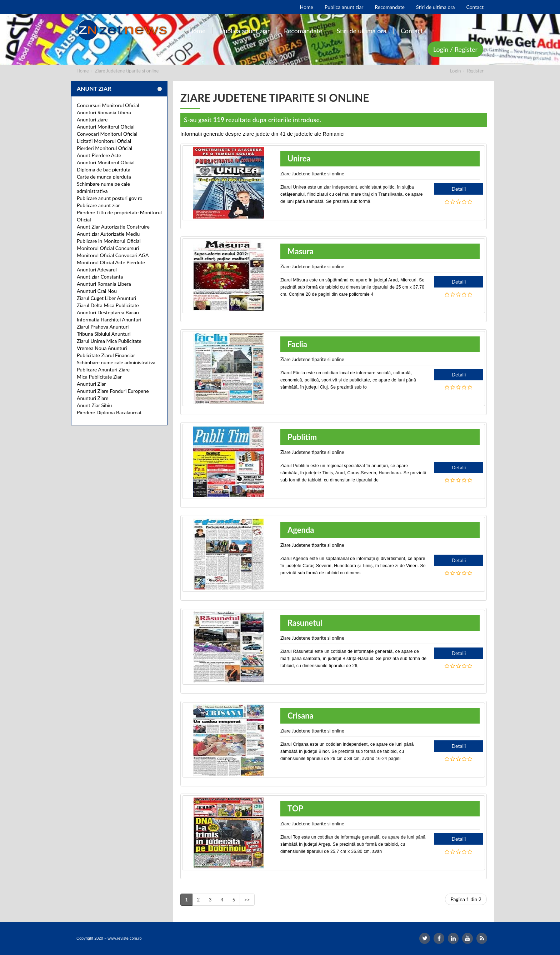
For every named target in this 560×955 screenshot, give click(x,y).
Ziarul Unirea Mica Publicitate (109, 341)
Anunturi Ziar (91, 384)
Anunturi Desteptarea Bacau (108, 312)
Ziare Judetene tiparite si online (127, 71)
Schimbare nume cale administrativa (116, 362)
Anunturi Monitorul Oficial (106, 127)
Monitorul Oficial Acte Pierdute (111, 262)
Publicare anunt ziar (98, 205)
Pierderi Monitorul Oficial (104, 148)
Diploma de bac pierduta (104, 169)
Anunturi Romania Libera (104, 112)
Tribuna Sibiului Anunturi (104, 334)
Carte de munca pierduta (104, 177)
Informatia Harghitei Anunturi (109, 319)
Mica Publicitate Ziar (99, 377)
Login (456, 71)
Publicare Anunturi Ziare (103, 369)
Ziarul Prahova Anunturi (103, 327)
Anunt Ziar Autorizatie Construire (113, 227)
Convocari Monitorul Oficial (107, 134)
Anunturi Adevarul (97, 269)
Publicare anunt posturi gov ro (110, 198)
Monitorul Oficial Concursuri (108, 248)
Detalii (459, 189)
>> (247, 899)
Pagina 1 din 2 (466, 899)
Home (83, 71)
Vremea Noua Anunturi (102, 348)
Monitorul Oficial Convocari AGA (113, 255)
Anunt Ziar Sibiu (94, 405)
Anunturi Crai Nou (97, 291)
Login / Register (455, 49)
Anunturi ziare (92, 119)
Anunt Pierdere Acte (99, 155)
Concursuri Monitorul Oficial (108, 105)
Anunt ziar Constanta (100, 277)
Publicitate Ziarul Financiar (106, 355)
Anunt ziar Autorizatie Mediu (108, 234)
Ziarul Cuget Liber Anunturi (106, 298)
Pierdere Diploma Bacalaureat (109, 412)
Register (475, 71)
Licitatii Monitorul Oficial (104, 141)
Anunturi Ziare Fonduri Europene (113, 391)
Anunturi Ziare (93, 398)
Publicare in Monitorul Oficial (109, 241)
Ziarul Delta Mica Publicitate (108, 305)
